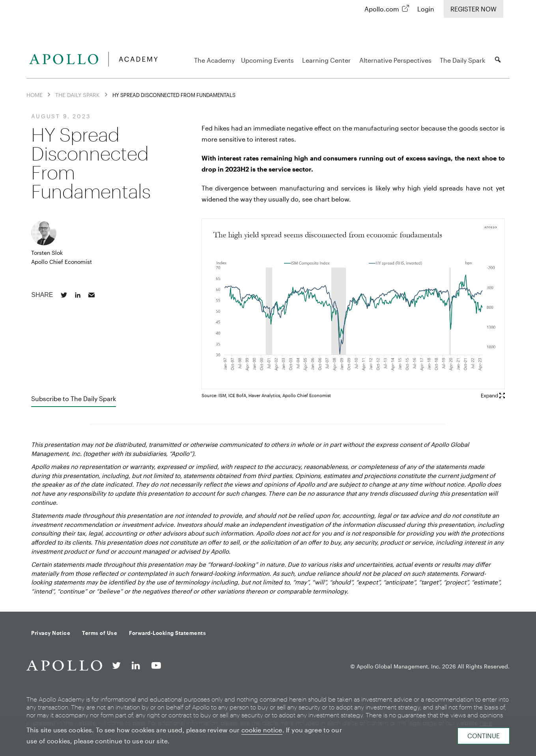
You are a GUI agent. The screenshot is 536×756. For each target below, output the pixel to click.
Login (426, 9)
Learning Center (328, 60)
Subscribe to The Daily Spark (74, 399)
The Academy (214, 60)
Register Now (473, 9)
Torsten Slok (47, 253)
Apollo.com (382, 9)
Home (35, 95)
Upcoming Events (269, 60)
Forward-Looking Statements (167, 633)
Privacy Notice (51, 633)
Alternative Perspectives (397, 60)
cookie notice (262, 730)
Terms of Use (100, 633)
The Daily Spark (464, 60)
